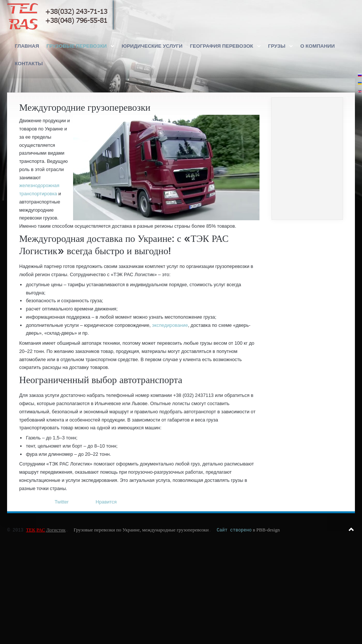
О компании (317, 46)
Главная (27, 46)
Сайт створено (234, 530)
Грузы (277, 46)
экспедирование (170, 325)
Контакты (29, 64)
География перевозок (221, 46)
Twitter (62, 502)
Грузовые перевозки (77, 46)
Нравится (106, 502)
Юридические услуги (152, 46)
